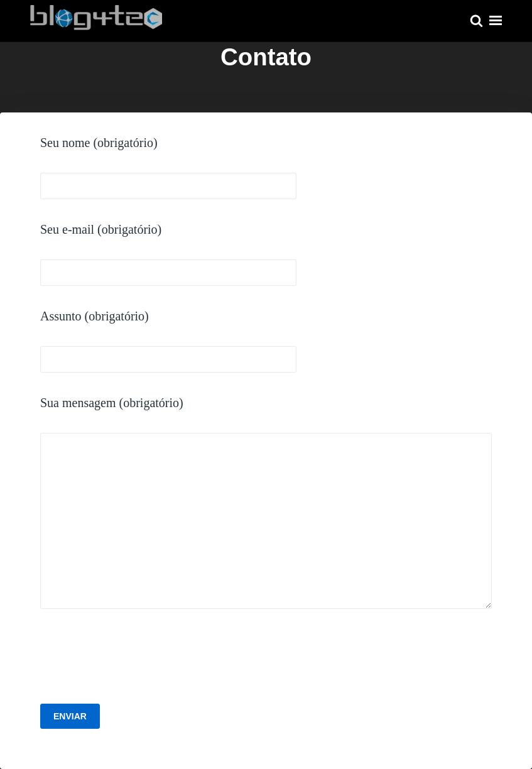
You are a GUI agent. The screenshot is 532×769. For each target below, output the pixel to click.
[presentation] (136, 659)
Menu (496, 21)
